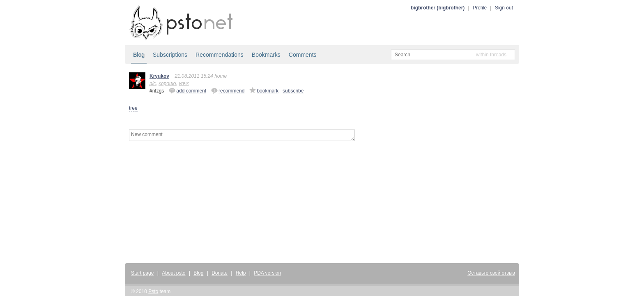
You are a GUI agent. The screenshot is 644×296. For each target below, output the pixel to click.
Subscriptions (170, 55)
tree (133, 108)
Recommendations (220, 55)
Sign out (504, 8)
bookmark (264, 90)
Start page (142, 273)
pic (153, 83)
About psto (174, 273)
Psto (153, 291)
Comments (303, 55)
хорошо (167, 83)
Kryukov (159, 76)
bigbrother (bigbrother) (438, 8)
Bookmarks (266, 55)
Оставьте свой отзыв (491, 273)
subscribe (293, 91)
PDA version (267, 273)
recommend (228, 90)
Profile (480, 8)
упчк (184, 83)
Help (241, 273)
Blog (139, 55)
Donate (220, 273)
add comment (187, 90)
